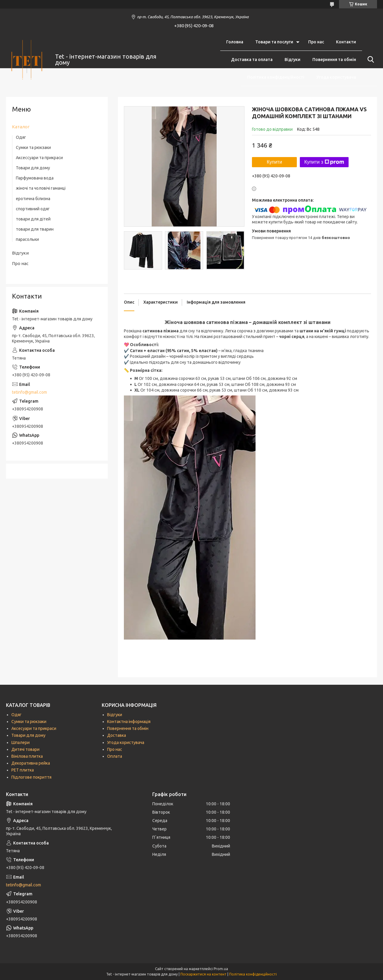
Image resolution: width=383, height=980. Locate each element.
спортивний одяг (33, 209)
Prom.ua (221, 969)
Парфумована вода (35, 178)
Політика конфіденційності (276, 77)
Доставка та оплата (252, 60)
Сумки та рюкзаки (33, 147)
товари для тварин (35, 229)
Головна (235, 42)
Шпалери (20, 742)
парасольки (27, 239)
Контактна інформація (129, 722)
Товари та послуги (274, 42)
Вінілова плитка (27, 756)
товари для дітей (33, 219)
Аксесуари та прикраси (34, 728)
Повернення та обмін (334, 60)
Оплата (115, 756)
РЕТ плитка (23, 770)
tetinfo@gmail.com (29, 392)
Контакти (346, 42)
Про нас (316, 42)
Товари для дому (33, 168)
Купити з (324, 162)
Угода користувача (336, 77)
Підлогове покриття (31, 777)
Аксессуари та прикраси (39, 158)
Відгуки (292, 60)
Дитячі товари (25, 749)
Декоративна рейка (31, 763)
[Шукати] (370, 60)
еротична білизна (33, 199)
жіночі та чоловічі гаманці (41, 188)
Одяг (21, 137)
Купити (274, 162)
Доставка (117, 735)
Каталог (21, 127)
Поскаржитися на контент (203, 974)
